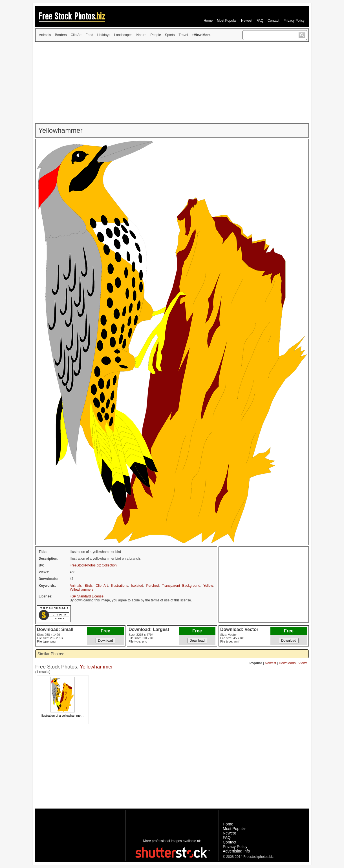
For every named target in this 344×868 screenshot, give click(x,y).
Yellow (208, 586)
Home (208, 21)
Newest (247, 21)
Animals (45, 35)
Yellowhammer (96, 667)
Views (303, 663)
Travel (183, 35)
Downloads (287, 663)
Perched (153, 586)
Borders (61, 35)
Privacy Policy (294, 21)
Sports (170, 35)
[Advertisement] (172, 83)
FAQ (260, 21)
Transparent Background (181, 586)
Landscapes (123, 35)
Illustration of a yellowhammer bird (64, 716)
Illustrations (120, 586)
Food (89, 35)
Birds (89, 586)
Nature (142, 35)
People (156, 35)
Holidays (104, 35)
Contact (273, 21)
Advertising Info (236, 851)
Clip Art (76, 35)
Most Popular (227, 21)
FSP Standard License (87, 596)
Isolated (137, 586)
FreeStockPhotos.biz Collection (93, 565)
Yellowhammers (81, 590)
